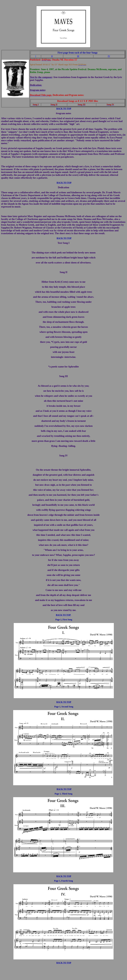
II (52, 56)
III (78, 56)
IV (109, 56)
